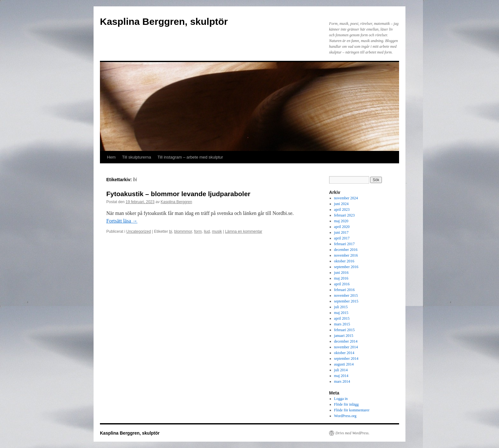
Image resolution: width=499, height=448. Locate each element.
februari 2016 (344, 290)
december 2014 (346, 341)
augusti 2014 (344, 364)
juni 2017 (341, 232)
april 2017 (342, 238)
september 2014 (346, 359)
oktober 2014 (344, 353)
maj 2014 (341, 376)
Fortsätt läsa (122, 221)
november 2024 (346, 198)
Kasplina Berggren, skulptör (164, 21)
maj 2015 (341, 313)
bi (170, 231)
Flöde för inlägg (346, 404)
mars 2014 (342, 381)
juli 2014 (341, 370)
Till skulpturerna (136, 157)
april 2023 (342, 210)
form (198, 231)
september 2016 (346, 267)
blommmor (183, 231)
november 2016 (346, 255)
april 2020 (342, 227)
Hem (111, 157)
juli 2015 (341, 307)
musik (217, 231)
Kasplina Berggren (176, 202)
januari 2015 (344, 336)
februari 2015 (344, 330)
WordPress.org (345, 416)
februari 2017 (344, 244)
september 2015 (346, 301)
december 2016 (346, 250)
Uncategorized (139, 231)
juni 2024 (341, 204)
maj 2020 (341, 221)
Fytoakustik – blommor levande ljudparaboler (178, 194)
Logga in (341, 399)
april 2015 (342, 318)
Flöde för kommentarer (352, 410)
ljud (207, 231)
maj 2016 (341, 278)
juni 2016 (341, 273)
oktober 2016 (344, 261)
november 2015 (346, 295)
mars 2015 (342, 324)
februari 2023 (344, 215)
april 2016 (342, 284)
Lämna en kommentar (244, 231)
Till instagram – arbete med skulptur (190, 157)
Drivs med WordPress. (352, 433)
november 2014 (346, 347)
